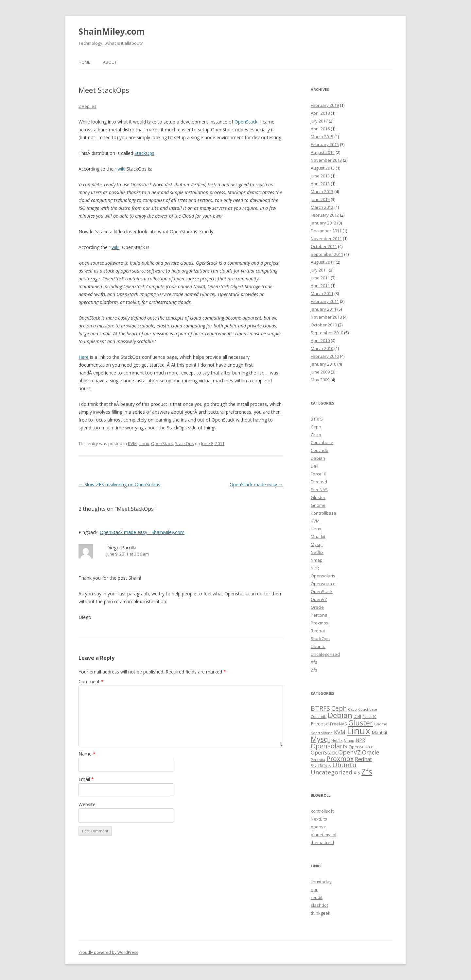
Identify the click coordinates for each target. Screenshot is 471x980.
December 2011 (326, 231)
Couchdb (320, 450)
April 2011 (320, 286)
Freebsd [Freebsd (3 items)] (320, 724)
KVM (132, 443)
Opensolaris (323, 576)
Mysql (317, 544)
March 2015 (322, 137)
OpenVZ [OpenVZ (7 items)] (349, 752)
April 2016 (320, 129)
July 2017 (319, 121)
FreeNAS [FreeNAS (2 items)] (339, 724)
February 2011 (325, 301)
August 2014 (323, 152)
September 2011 (327, 254)
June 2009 (320, 372)
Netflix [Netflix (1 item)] (337, 740)
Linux (144, 443)
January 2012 (323, 223)
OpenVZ (319, 599)
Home (84, 62)
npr (314, 889)
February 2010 (325, 356)
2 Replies (87, 106)
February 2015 (325, 144)
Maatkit (318, 537)
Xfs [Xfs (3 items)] (357, 773)
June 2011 (320, 278)
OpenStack (246, 122)
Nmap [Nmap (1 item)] (349, 740)
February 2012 (325, 215)
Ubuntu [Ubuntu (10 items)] (344, 765)
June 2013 (320, 176)
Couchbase (322, 442)
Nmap (317, 560)
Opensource (323, 584)
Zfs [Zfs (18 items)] (367, 772)
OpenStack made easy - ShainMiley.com (142, 532)
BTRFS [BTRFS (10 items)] (320, 708)
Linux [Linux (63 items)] (358, 731)
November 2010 (326, 317)
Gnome (318, 505)
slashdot (319, 905)
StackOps (144, 153)
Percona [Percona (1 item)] (318, 760)
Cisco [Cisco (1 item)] (352, 709)
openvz (318, 827)
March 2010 (322, 348)
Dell (314, 466)
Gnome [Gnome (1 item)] (381, 724)
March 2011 (322, 293)
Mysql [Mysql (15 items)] (320, 739)
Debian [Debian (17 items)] (340, 715)
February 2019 (325, 105)
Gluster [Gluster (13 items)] (361, 723)
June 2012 (320, 199)
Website (87, 804)
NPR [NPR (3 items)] (360, 740)
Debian (318, 458)
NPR (315, 568)
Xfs (314, 662)
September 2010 (327, 333)
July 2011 (319, 270)
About (110, 62)
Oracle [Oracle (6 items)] (371, 752)
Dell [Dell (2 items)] (357, 716)
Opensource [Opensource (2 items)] (361, 747)
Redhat (318, 631)
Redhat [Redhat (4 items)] (363, 759)
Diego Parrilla (121, 547)
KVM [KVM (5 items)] (340, 732)
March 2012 (322, 207)
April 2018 (320, 113)
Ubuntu (318, 646)
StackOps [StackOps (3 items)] (321, 765)
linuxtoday (321, 882)
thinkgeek (321, 913)
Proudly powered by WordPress (108, 952)
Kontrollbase (323, 513)
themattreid (322, 842)
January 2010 (323, 364)
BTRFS (317, 419)
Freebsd (319, 482)
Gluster (318, 497)
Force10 (318, 474)
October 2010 (324, 325)
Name (87, 754)
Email (86, 779)
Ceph (316, 427)
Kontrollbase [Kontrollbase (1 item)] (322, 733)
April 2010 (320, 341)
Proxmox (320, 623)
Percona (319, 615)
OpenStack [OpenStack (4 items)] (324, 753)
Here (84, 357)
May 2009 (320, 380)
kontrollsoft (322, 811)
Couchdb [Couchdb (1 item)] (319, 717)
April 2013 (320, 184)
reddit (317, 897)
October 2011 (324, 246)
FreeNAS (319, 490)
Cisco (316, 435)
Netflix (317, 552)
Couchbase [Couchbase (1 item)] (368, 709)
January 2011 (323, 309)
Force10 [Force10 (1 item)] (369, 717)
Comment (91, 681)
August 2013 (323, 168)
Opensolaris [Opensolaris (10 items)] (329, 746)
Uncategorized (325, 654)
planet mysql (323, 835)
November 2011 (326, 239)
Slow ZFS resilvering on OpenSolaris (119, 484)
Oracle (317, 607)
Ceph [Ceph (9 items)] (339, 708)
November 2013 (326, 160)
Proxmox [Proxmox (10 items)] (340, 759)
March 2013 (322, 191)
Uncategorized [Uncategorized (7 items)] (331, 772)
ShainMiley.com (112, 31)
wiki (121, 169)
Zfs (314, 670)
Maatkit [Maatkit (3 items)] (380, 732)
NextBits (319, 819)
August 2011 (323, 262)
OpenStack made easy (256, 484)
